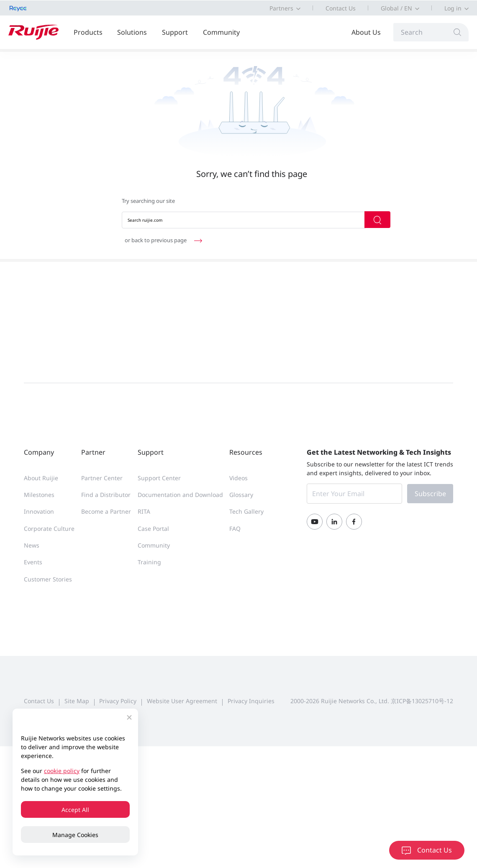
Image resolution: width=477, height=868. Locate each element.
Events (33, 562)
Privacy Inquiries (251, 701)
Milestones (39, 495)
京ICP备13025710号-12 (422, 701)
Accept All (75, 810)
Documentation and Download (180, 495)
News (32, 545)
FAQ (235, 529)
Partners (281, 8)
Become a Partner (106, 511)
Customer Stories (48, 579)
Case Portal (153, 529)
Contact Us (341, 8)
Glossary (241, 495)
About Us (366, 32)
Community (221, 32)
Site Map (77, 701)
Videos (238, 478)
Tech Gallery (246, 511)
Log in (453, 8)
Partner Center (102, 478)
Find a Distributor (106, 495)
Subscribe (430, 494)
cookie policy (62, 771)
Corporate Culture (49, 529)
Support (175, 32)
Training (149, 562)
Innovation (39, 511)
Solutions (132, 32)
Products (88, 32)
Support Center (159, 478)
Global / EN (396, 8)
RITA (144, 511)
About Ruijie (41, 478)
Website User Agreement (182, 701)
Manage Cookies (75, 835)
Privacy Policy (118, 701)
